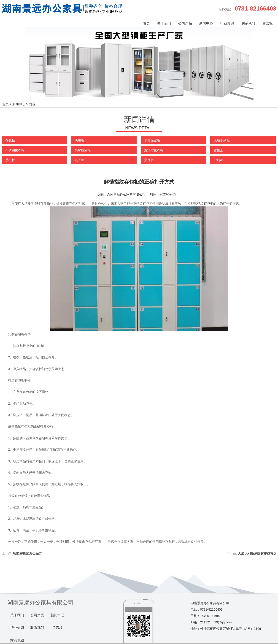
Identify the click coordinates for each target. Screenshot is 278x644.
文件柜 (149, 160)
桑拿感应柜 (83, 150)
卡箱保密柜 (152, 140)
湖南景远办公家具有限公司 (126, 194)
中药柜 (219, 160)
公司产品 (185, 23)
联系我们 (248, 23)
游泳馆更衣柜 (154, 150)
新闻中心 (206, 23)
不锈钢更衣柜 (15, 150)
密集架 (219, 150)
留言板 (268, 23)
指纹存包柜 (205, 203)
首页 (146, 23)
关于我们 (164, 23)
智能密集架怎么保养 (27, 553)
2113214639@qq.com (216, 622)
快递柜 (79, 140)
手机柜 (10, 160)
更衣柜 (79, 160)
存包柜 (10, 140)
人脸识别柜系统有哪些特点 (257, 553)
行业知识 (227, 23)
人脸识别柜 (222, 140)
